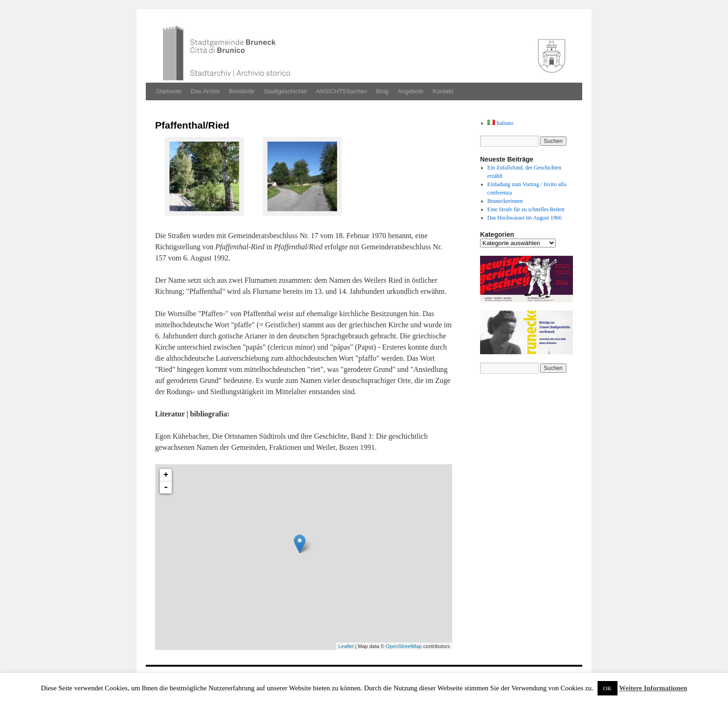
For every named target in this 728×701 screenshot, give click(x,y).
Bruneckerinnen (505, 201)
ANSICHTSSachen (342, 91)
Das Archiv (205, 91)
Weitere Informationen (653, 688)
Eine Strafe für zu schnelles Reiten (526, 209)
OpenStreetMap (404, 646)
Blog (382, 91)
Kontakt (443, 91)
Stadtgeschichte (285, 91)
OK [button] (608, 688)
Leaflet (346, 646)
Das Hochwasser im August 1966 (525, 218)
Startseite (169, 91)
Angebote (410, 91)
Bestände (242, 91)
